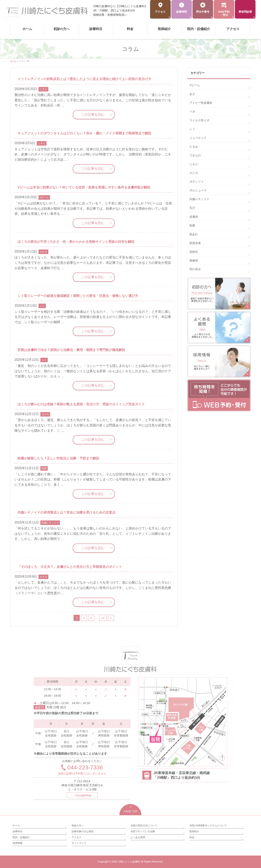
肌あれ (194, 234)
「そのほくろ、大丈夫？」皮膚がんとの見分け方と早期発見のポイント (70, 567)
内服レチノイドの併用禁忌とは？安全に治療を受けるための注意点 (66, 512)
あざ (192, 94)
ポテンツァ (197, 182)
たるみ (194, 147)
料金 (192, 837)
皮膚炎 (194, 217)
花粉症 (194, 252)
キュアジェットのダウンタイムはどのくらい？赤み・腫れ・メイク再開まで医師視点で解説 (84, 133)
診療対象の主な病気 (83, 831)
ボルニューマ (198, 190)
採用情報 (18, 843)
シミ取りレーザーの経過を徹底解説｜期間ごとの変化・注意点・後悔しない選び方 (78, 296)
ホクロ (43, 252)
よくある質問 (138, 837)
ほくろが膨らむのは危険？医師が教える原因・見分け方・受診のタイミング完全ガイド (81, 404)
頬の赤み (195, 269)
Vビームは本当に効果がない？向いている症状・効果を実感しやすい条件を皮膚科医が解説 (84, 187)
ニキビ (43, 89)
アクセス (76, 837)
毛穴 (192, 208)
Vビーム (44, 197)
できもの (195, 155)
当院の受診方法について (144, 826)
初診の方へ (78, 826)
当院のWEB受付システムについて (208, 826)
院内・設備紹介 (21, 837)
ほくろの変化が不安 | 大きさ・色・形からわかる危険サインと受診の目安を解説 (76, 242)
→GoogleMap (82, 795)
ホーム (16, 826)
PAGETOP (131, 810)
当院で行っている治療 (143, 831)
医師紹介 (194, 831)
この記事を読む (93, 114)
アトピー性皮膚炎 (201, 103)
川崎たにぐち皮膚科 (129, 862)
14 (103, 618)
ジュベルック (198, 138)
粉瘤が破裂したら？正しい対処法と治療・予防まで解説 (58, 458)
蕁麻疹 (194, 261)
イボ (192, 111)
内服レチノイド (50, 523)
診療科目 (18, 831)
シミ (42, 306)
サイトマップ (79, 843)
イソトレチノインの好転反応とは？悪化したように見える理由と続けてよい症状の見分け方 (84, 79)
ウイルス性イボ (199, 120)
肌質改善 (195, 243)
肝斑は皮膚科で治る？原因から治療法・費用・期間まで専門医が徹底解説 (71, 350)
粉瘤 (44, 468)
